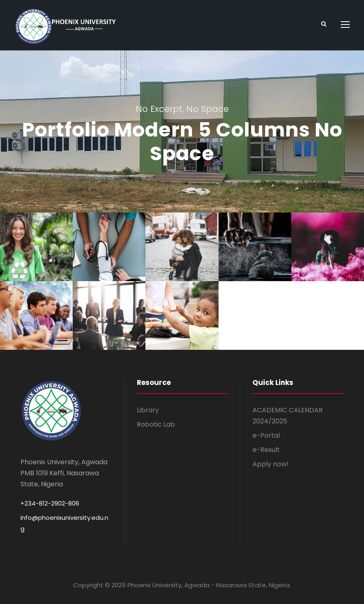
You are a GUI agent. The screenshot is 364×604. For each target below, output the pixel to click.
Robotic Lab (156, 424)
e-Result (266, 450)
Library (148, 410)
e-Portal (266, 435)
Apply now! (270, 464)
